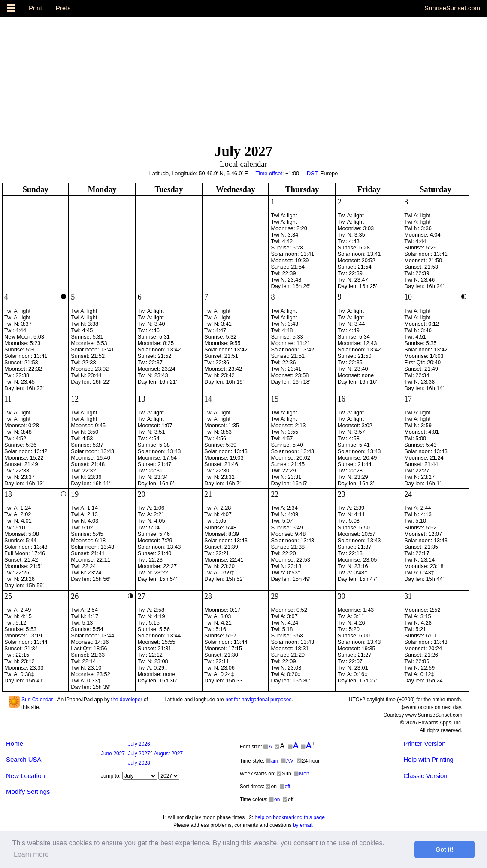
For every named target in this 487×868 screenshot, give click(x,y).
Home (15, 743)
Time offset (269, 173)
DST (312, 173)
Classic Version (425, 776)
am (272, 761)
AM (287, 761)
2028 (139, 763)
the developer (127, 700)
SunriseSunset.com (452, 8)
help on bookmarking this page (290, 817)
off (285, 787)
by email (303, 825)
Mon (301, 774)
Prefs (63, 8)
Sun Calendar (37, 700)
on (274, 799)
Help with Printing (428, 759)
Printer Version (424, 743)
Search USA (24, 759)
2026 (139, 744)
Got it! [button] (445, 850)
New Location (26, 776)
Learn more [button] (31, 854)
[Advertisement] (243, 77)
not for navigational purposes (258, 700)
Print (35, 8)
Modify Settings (28, 791)
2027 (113, 754)
